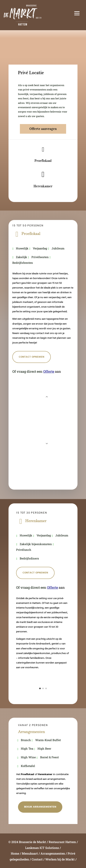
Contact (37, 859)
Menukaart (30, 853)
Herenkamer (43, 186)
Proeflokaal (43, 161)
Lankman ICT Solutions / (43, 848)
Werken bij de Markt (60, 859)
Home (15, 853)
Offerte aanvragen (43, 129)
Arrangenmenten (53, 853)
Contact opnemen (32, 357)
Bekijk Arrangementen (40, 807)
